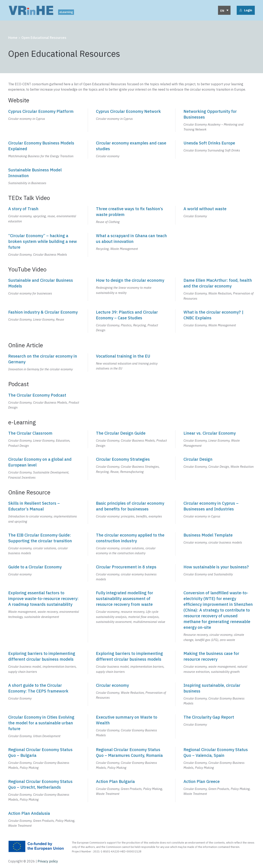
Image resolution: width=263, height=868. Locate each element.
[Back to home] (41, 10)
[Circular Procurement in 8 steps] (132, 573)
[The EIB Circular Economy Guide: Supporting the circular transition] (44, 544)
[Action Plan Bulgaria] (132, 790)
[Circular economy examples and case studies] (132, 149)
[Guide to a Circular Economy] (44, 573)
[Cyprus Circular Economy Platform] (44, 120)
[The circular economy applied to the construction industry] (132, 544)
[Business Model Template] (219, 544)
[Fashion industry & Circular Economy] (44, 321)
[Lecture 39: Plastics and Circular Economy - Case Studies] (132, 321)
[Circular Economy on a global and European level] (44, 468)
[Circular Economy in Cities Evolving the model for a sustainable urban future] (44, 726)
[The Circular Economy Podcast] (44, 401)
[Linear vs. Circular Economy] (219, 439)
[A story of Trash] (44, 215)
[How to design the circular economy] (132, 289)
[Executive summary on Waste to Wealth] (132, 726)
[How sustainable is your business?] (219, 573)
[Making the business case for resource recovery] (219, 662)
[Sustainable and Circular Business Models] (44, 289)
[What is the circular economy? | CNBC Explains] (219, 321)
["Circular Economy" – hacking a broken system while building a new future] (44, 245)
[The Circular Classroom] (44, 439)
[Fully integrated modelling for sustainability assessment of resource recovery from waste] (132, 616)
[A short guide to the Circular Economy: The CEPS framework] (44, 694)
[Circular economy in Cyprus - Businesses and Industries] (219, 512)
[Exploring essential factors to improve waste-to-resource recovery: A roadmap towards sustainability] (44, 616)
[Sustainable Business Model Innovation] (44, 176)
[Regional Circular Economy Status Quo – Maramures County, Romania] (132, 759)
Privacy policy (47, 861)
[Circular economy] (132, 694)
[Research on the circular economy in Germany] (44, 362)
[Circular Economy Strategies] (132, 468)
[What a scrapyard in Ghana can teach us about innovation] (132, 245)
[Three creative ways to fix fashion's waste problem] (132, 215)
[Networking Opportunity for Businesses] (219, 120)
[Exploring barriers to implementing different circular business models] (44, 662)
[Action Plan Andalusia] (44, 819)
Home (13, 38)
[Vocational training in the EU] (132, 362)
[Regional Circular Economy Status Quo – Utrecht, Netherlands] (44, 790)
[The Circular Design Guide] (132, 439)
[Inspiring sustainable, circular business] (219, 694)
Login (246, 10)
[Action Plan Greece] (219, 790)
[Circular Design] (219, 468)
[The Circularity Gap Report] (219, 726)
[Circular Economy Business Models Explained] (44, 149)
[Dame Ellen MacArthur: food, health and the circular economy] (219, 289)
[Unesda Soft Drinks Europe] (219, 149)
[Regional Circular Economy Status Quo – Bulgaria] (44, 759)
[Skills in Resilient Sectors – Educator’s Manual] (44, 512)
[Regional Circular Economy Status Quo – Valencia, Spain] (219, 759)
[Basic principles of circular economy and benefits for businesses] (132, 512)
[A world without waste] (219, 215)
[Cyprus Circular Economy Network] (132, 120)
